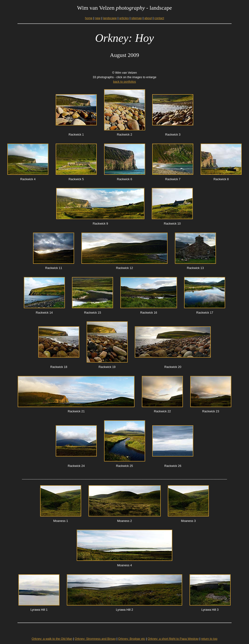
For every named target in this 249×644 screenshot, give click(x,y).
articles (124, 18)
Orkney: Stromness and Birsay (95, 639)
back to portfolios (124, 82)
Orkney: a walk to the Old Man (52, 639)
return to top (209, 639)
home (89, 18)
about (148, 18)
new (98, 18)
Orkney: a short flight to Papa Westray (173, 639)
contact (159, 18)
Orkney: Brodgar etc (132, 639)
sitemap (137, 18)
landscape (110, 18)
